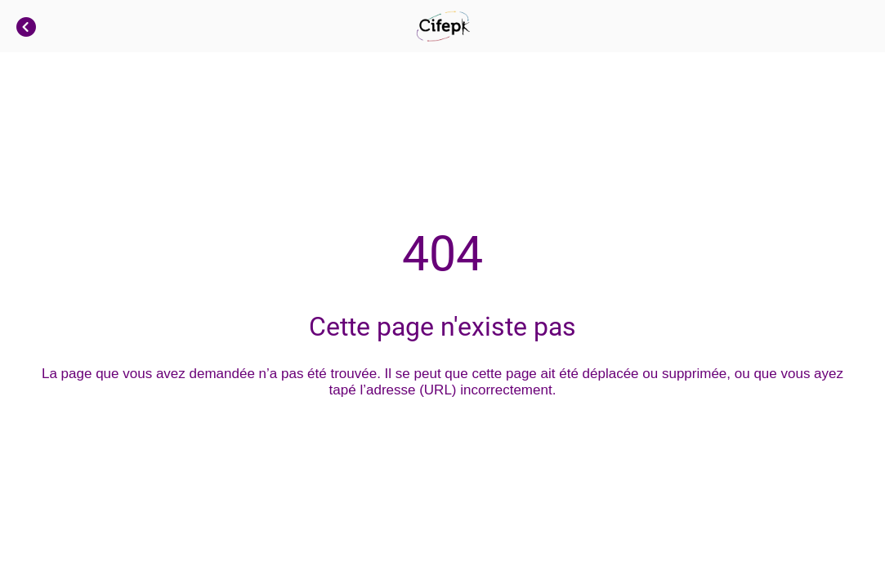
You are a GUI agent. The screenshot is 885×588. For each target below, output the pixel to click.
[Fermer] (26, 26)
